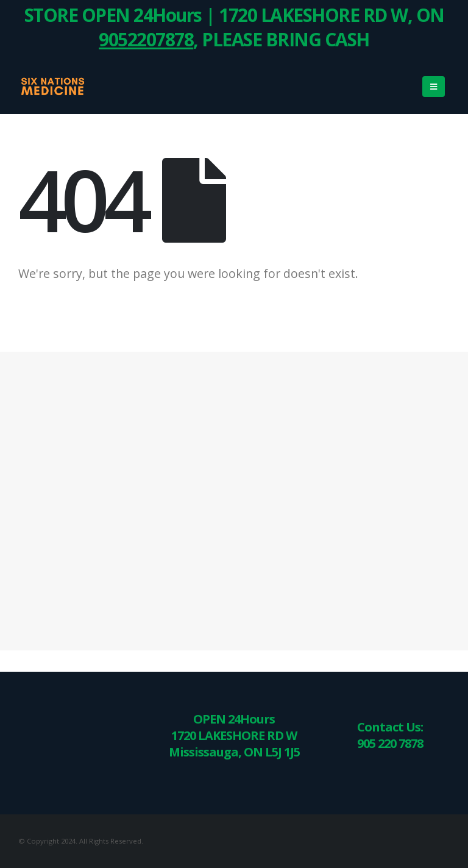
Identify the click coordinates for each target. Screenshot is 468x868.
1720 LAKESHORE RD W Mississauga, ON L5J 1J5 (234, 744)
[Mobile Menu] (434, 87)
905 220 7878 (390, 743)
